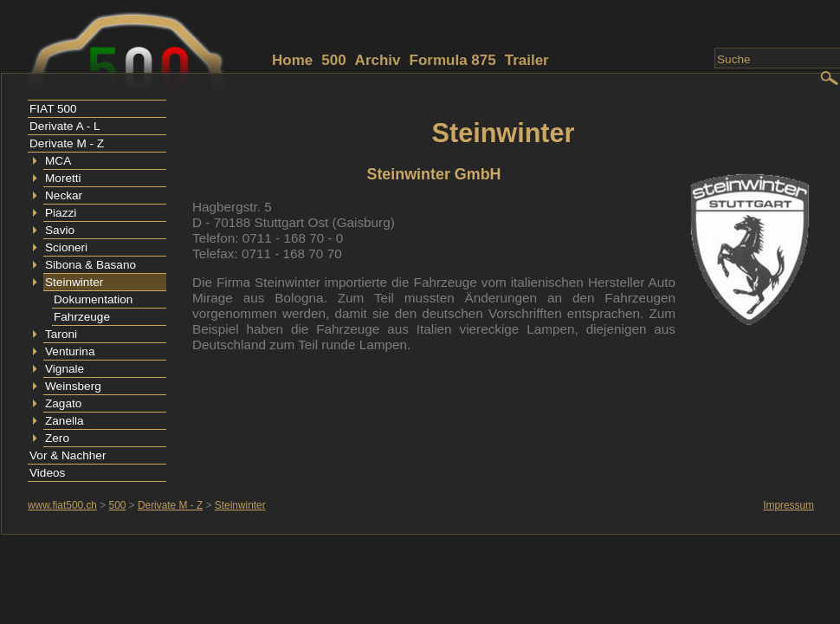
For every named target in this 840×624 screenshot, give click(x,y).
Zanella (65, 421)
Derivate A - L (65, 126)
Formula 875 (453, 60)
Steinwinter (74, 282)
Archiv (378, 60)
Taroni (61, 334)
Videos (47, 473)
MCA (58, 161)
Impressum (788, 505)
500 (333, 60)
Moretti (63, 178)
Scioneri (66, 247)
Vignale (65, 369)
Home (292, 60)
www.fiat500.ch (62, 505)
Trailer (527, 60)
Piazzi (61, 213)
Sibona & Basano (90, 265)
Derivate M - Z (67, 143)
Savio (60, 230)
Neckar (64, 195)
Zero (57, 438)
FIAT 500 (53, 109)
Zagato (63, 403)
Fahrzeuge (82, 317)
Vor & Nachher (68, 455)
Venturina (70, 351)
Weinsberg (73, 386)
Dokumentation (93, 299)
